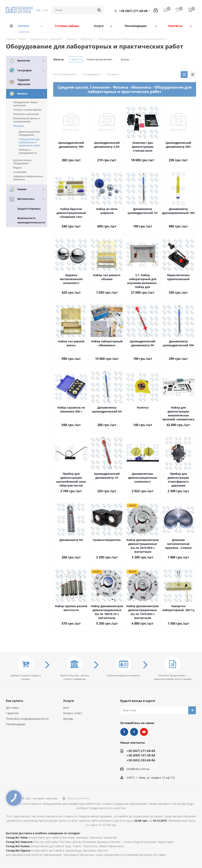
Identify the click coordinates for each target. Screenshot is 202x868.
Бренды (68, 719)
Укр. (38, 10)
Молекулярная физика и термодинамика (27, 120)
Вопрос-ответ (73, 713)
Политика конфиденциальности (27, 719)
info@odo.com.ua (138, 769)
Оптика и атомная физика (27, 110)
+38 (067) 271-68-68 (133, 11)
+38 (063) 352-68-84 (141, 760)
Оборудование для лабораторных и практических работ (30, 142)
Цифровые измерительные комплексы (28, 178)
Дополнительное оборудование (22, 162)
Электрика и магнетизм (26, 114)
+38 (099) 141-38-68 (141, 755)
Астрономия (20, 172)
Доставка (12, 708)
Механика (19, 126)
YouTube (144, 732)
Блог (66, 708)
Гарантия (12, 713)
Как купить (15, 701)
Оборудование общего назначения (26, 104)
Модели (18, 168)
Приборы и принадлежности (28, 151)
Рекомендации (16, 724)
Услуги (69, 701)
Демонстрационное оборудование (29, 133)
